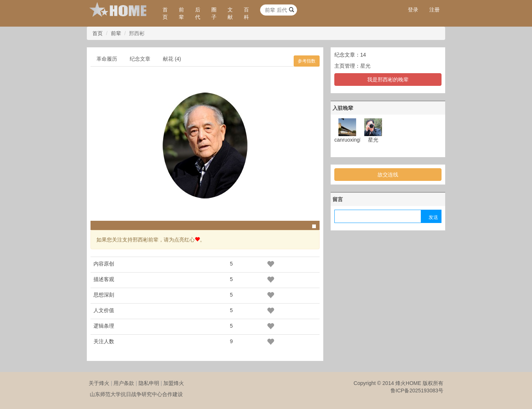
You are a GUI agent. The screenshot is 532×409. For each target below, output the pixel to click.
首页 (165, 13)
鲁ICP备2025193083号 (417, 391)
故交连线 (388, 175)
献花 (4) (172, 59)
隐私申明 (149, 383)
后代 (198, 13)
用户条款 (124, 383)
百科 (246, 13)
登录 (413, 10)
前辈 (181, 13)
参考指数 (307, 61)
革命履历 (107, 59)
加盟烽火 (174, 383)
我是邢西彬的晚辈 (388, 80)
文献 (230, 13)
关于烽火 (99, 383)
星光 (365, 66)
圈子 (214, 13)
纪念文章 (140, 59)
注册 (434, 10)
